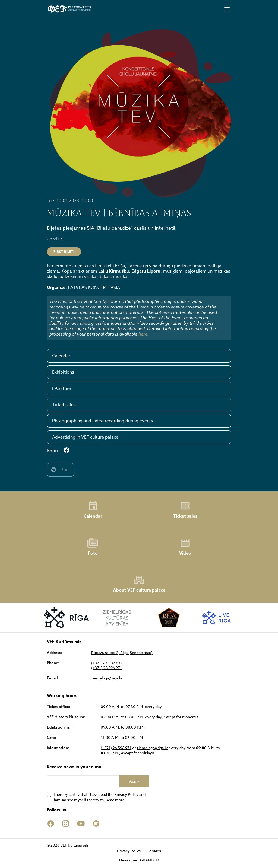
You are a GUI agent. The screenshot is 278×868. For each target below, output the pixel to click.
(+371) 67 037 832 (107, 663)
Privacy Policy (129, 851)
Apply (134, 781)
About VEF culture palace (139, 584)
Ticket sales (64, 405)
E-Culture (61, 388)
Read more (115, 800)
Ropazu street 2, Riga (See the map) (122, 653)
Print (60, 470)
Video (185, 547)
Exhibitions (63, 372)
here (143, 334)
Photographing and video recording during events (103, 421)
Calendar (61, 356)
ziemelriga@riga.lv (107, 678)
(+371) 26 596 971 (107, 668)
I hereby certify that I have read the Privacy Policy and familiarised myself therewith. (100, 797)
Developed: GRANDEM (139, 860)
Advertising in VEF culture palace (85, 437)
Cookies (154, 851)
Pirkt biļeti (64, 252)
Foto (93, 547)
